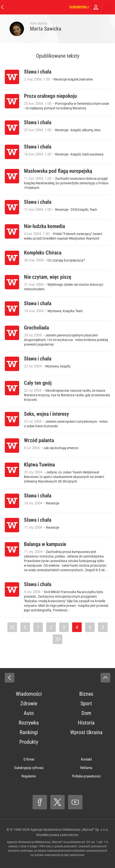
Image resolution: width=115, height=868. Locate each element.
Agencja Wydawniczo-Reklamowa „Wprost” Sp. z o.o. (70, 830)
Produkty (29, 742)
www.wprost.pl (54, 855)
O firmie (29, 759)
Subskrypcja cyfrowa (29, 768)
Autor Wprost (39, 23)
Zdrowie (29, 704)
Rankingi (29, 732)
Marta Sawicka (46, 29)
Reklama (86, 768)
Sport (86, 704)
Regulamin (29, 776)
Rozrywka (29, 723)
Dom (86, 713)
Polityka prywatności (86, 776)
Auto (29, 713)
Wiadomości (29, 694)
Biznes (86, 694)
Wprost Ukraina (86, 732)
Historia (86, 723)
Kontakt (86, 759)
